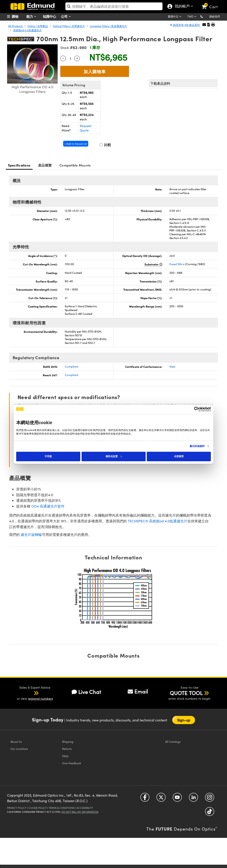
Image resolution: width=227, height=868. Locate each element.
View (172, 366)
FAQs (65, 756)
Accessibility (85, 808)
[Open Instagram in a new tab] (210, 799)
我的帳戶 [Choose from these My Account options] (181, 7)
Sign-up (184, 720)
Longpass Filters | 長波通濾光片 (108, 26)
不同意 (48, 456)
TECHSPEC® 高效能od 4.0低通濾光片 (158, 521)
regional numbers (40, 699)
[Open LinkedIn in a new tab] (193, 799)
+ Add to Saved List (76, 144)
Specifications (19, 165)
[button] (205, 16)
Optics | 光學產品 (38, 26)
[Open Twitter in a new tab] (161, 799)
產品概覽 (45, 165)
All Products (15, 26)
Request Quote (86, 128)
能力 (32, 17)
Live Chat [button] (86, 692)
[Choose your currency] (193, 17)
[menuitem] (18, 16)
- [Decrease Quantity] (63, 58)
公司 (67, 17)
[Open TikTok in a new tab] (210, 813)
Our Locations (19, 749)
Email (138, 691)
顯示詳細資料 (197, 446)
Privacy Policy (17, 808)
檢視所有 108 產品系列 (185, 25)
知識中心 (49, 16)
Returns (67, 749)
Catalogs (173, 742)
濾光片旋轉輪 (31, 534)
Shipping (68, 742)
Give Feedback (71, 763)
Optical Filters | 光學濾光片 (69, 26)
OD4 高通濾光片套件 (48, 506)
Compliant (71, 366)
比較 (105, 145)
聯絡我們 (215, 16)
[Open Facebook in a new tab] (145, 799)
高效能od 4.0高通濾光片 (27, 30)
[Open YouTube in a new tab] (177, 799)
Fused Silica (177, 264)
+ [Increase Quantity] (77, 58)
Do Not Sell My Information (80, 812)
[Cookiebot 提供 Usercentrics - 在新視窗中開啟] (191, 409)
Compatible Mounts (75, 165)
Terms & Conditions (62, 808)
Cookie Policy (38, 808)
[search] (114, 6)
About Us (16, 742)
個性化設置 (114, 456)
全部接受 (179, 456)
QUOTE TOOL (186, 693)
